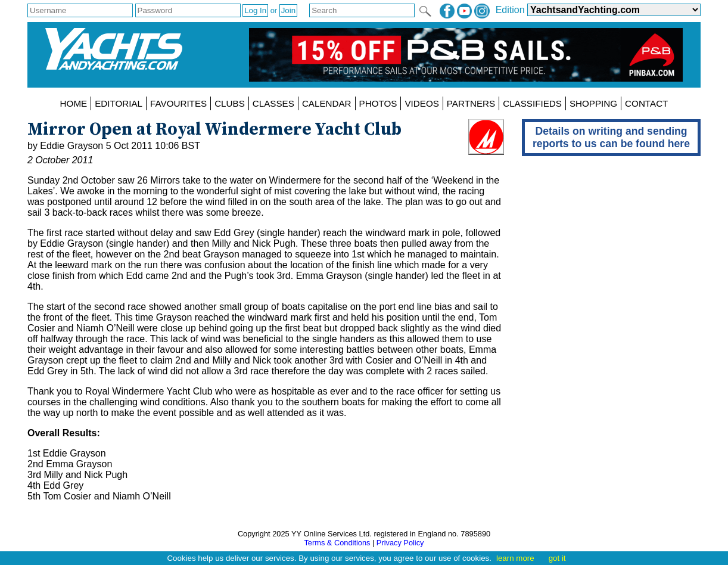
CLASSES (273, 103)
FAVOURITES (178, 103)
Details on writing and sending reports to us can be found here (611, 137)
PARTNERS (471, 103)
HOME (74, 103)
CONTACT (646, 103)
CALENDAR (327, 103)
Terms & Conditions (337, 543)
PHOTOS (378, 103)
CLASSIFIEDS (532, 103)
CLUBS (230, 103)
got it (557, 558)
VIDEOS (421, 103)
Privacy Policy (400, 543)
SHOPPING (593, 103)
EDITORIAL (119, 103)
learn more (515, 558)
